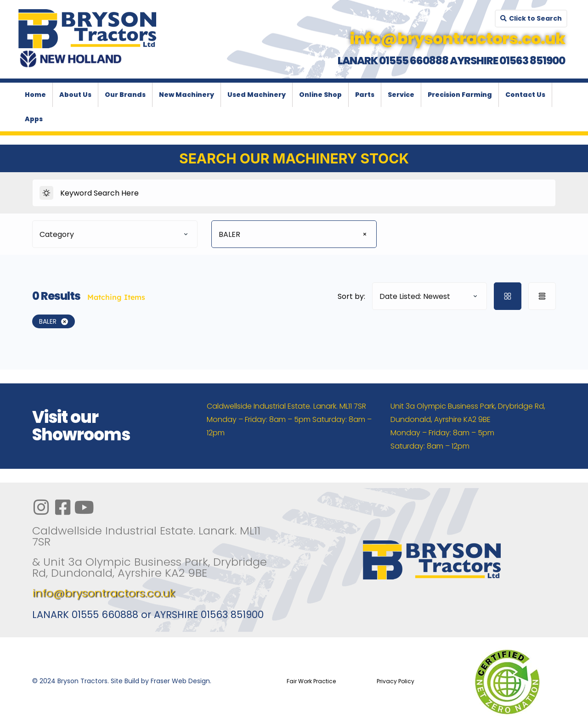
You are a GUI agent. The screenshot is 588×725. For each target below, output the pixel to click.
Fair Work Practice (311, 681)
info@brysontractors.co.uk (104, 593)
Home (35, 95)
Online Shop (320, 95)
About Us (75, 95)
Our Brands (125, 95)
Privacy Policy (396, 681)
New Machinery (187, 95)
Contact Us (525, 95)
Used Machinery (257, 95)
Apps (34, 119)
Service (401, 95)
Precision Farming (460, 95)
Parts (365, 95)
